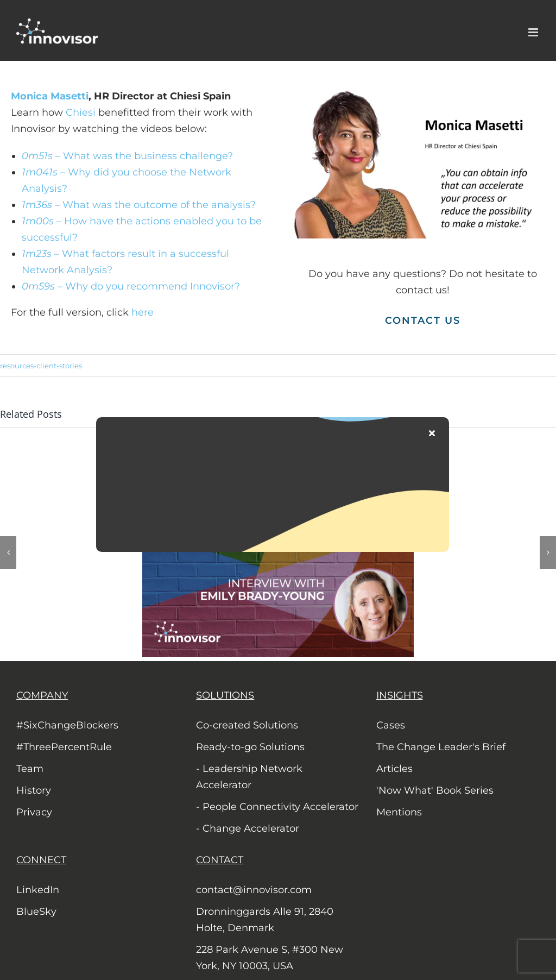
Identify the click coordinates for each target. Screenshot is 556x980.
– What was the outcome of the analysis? (139, 205)
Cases (391, 725)
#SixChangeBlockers (67, 725)
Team (30, 769)
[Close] (432, 433)
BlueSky (36, 912)
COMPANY (42, 695)
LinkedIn (38, 890)
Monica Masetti (50, 96)
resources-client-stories (41, 366)
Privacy (34, 812)
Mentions (399, 812)
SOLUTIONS (225, 695)
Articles (394, 769)
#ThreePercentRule (64, 747)
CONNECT (41, 860)
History (34, 790)
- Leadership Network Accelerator (249, 777)
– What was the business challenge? (127, 156)
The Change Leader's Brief (441, 747)
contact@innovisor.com (254, 890)
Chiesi (81, 112)
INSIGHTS (400, 695)
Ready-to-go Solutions (250, 747)
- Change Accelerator (248, 828)
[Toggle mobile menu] (534, 32)
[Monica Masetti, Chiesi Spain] (422, 93)
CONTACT (220, 860)
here (144, 312)
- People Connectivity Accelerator (277, 807)
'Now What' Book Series (435, 790)
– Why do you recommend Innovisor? (131, 286)
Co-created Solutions (247, 725)
